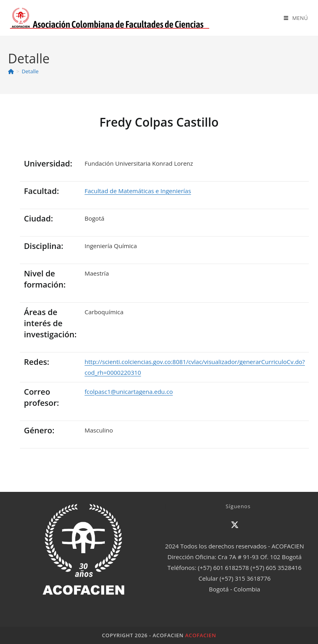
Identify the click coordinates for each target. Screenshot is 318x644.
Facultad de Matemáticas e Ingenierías (138, 191)
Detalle (30, 71)
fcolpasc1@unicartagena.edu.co (129, 391)
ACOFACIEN (201, 635)
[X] (235, 525)
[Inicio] (11, 71)
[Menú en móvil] (296, 18)
